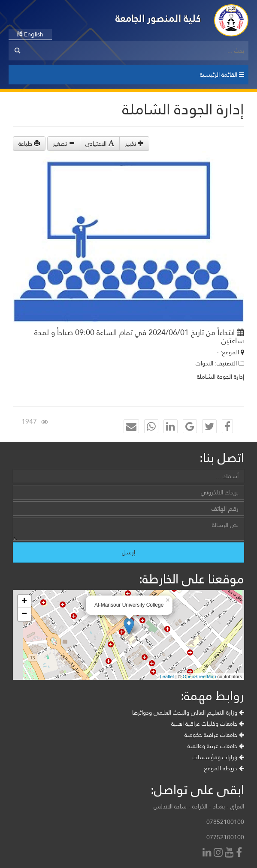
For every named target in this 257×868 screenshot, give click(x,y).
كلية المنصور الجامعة (158, 18)
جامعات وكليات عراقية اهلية (208, 724)
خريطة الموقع (224, 768)
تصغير (64, 144)
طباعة (29, 144)
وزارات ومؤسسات (218, 757)
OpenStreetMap (200, 676)
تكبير (134, 144)
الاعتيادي (100, 144)
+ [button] (24, 602)
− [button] (24, 614)
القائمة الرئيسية (222, 75)
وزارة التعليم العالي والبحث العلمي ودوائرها (188, 712)
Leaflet (167, 676)
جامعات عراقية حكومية (214, 735)
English (30, 34)
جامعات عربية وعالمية (216, 746)
